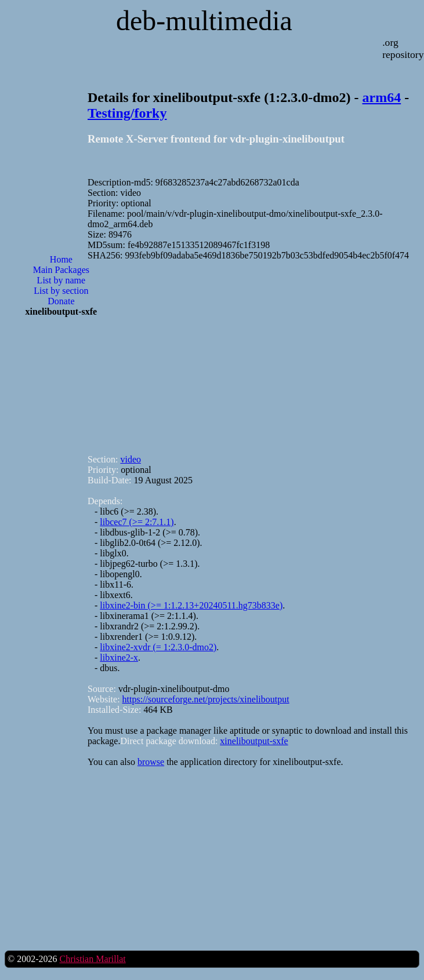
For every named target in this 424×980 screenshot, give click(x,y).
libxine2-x (119, 657)
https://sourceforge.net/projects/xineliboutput (206, 699)
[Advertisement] (61, 512)
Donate (61, 301)
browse (151, 762)
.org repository (403, 48)
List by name (61, 280)
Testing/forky (127, 113)
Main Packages (61, 270)
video (131, 459)
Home (61, 259)
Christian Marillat (92, 959)
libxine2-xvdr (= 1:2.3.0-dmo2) (158, 647)
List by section (61, 291)
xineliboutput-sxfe (254, 741)
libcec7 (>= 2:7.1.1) (137, 522)
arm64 (382, 97)
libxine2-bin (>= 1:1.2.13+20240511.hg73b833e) (191, 605)
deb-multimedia (204, 21)
